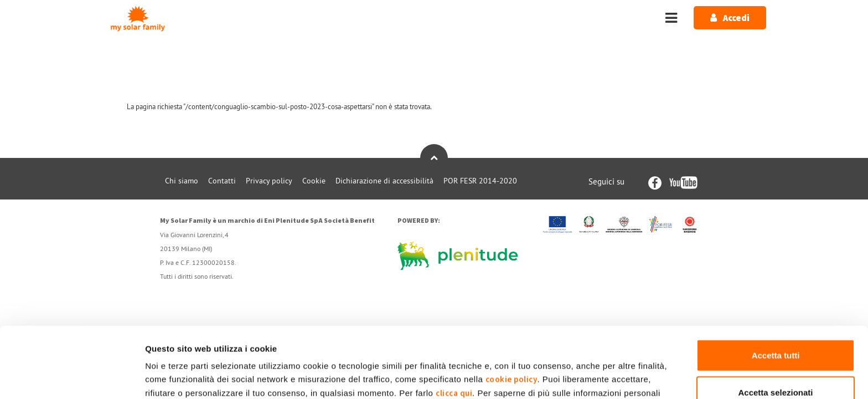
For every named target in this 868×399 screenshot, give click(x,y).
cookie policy (512, 313)
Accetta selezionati (775, 326)
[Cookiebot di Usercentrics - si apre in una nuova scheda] (72, 377)
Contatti (222, 181)
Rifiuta (776, 363)
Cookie (314, 181)
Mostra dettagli (583, 377)
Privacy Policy (601, 341)
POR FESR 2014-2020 (480, 181)
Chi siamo (182, 181)
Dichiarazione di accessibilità (384, 181)
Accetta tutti (776, 289)
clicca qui (454, 327)
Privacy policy (269, 181)
